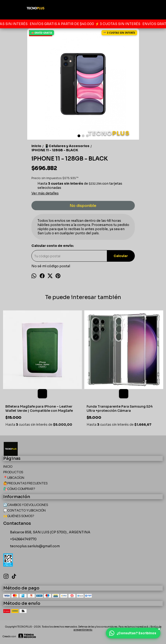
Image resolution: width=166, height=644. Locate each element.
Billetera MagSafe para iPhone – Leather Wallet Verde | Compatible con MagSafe (39, 409)
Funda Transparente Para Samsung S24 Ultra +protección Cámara (120, 409)
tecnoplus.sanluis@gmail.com (32, 546)
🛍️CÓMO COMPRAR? (19, 489)
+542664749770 (20, 539)
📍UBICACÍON (14, 478)
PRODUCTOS (13, 472)
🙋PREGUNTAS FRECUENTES (25, 483)
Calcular (121, 256)
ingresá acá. (142, 627)
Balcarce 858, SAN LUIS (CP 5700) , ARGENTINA (47, 532)
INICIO (8, 466)
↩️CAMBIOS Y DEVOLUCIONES (26, 505)
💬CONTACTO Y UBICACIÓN (24, 510)
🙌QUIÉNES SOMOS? (19, 516)
